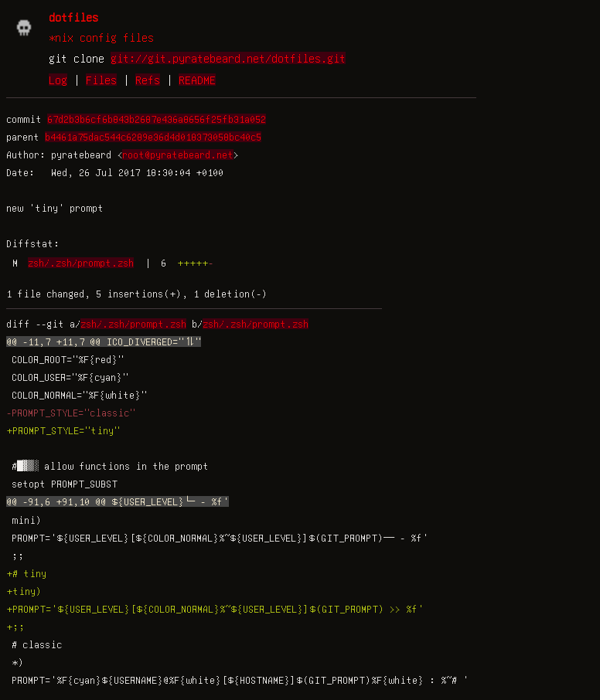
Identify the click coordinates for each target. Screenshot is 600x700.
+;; (15, 627)
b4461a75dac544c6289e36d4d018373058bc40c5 (153, 137)
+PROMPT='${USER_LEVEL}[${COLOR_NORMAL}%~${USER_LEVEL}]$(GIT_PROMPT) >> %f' (215, 609)
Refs (148, 80)
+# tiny (26, 573)
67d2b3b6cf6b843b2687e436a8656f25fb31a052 (157, 119)
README (197, 80)
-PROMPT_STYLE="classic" (71, 413)
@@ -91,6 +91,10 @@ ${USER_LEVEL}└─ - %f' (118, 501)
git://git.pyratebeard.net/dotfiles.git (228, 58)
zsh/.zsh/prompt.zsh (81, 263)
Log (58, 80)
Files (101, 80)
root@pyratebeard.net (178, 155)
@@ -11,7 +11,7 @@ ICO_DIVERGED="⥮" (104, 342)
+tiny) (24, 591)
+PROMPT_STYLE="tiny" (63, 430)
